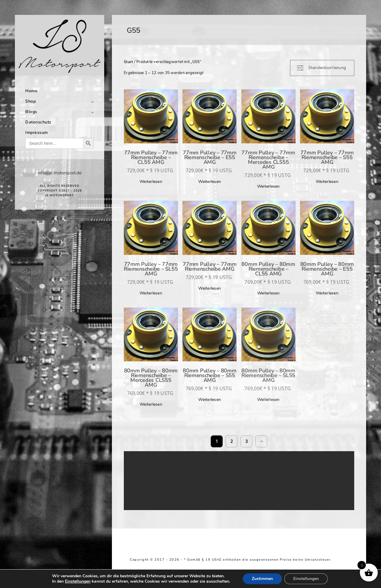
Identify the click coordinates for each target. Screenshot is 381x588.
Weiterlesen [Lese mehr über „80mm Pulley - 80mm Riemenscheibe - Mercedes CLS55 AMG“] (151, 404)
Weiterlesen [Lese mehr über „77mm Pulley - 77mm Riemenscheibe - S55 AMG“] (327, 182)
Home (31, 91)
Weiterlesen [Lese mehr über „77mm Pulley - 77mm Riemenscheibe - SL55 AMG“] (151, 293)
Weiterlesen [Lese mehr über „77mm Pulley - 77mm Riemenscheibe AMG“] (210, 288)
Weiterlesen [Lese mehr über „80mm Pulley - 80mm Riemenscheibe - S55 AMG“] (210, 400)
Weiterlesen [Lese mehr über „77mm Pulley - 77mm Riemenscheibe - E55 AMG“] (210, 182)
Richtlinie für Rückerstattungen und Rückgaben (203, 564)
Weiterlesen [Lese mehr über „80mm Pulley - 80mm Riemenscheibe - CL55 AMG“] (268, 293)
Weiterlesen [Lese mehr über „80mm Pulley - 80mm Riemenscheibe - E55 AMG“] (327, 293)
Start (128, 62)
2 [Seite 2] (232, 441)
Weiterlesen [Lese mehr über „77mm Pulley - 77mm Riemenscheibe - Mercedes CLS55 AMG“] (268, 186)
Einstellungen (78, 581)
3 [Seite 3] (247, 441)
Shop (31, 101)
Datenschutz (38, 122)
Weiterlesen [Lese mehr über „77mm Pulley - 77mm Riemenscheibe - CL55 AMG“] (151, 182)
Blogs (31, 112)
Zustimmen (262, 579)
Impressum (37, 133)
